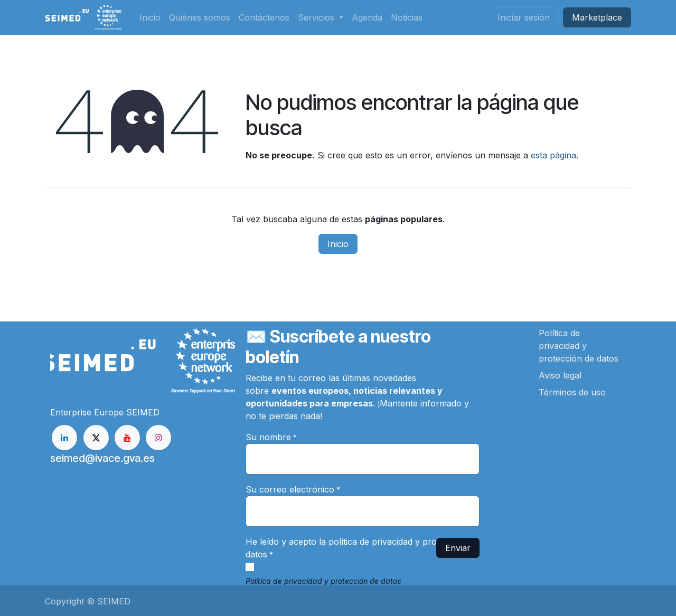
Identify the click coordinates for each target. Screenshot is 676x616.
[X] (96, 438)
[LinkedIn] (64, 438)
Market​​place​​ (597, 17)
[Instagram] (158, 438)
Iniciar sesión (524, 17)
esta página (553, 155)
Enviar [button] (458, 548)
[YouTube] (127, 438)
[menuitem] (150, 17)
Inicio (338, 244)
